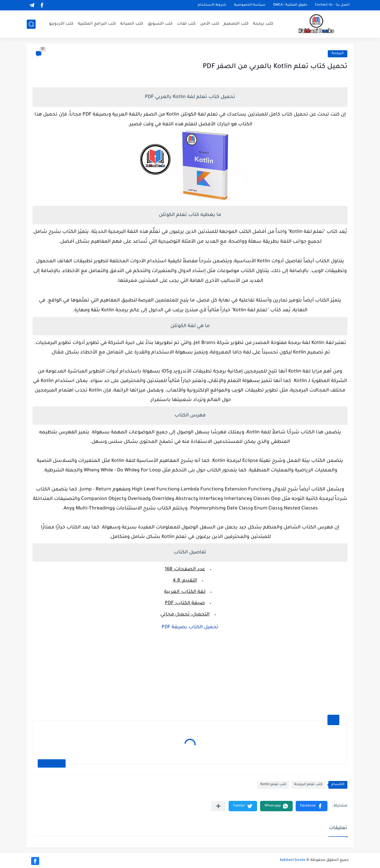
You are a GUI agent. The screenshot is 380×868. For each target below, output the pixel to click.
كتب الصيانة (132, 24)
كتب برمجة (263, 24)
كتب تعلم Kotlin (273, 785)
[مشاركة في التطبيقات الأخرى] (218, 806)
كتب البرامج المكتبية (97, 24)
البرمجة (338, 54)
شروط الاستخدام (212, 5)
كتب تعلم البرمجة (308, 785)
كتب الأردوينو (61, 24)
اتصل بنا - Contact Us (332, 5)
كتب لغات (186, 24)
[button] (312, 806)
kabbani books (293, 860)
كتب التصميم (236, 24)
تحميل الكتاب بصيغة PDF (190, 627)
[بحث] (31, 24)
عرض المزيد (52, 763)
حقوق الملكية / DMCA (290, 5)
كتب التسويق (160, 24)
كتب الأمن (210, 24)
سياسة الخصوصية (250, 5)
